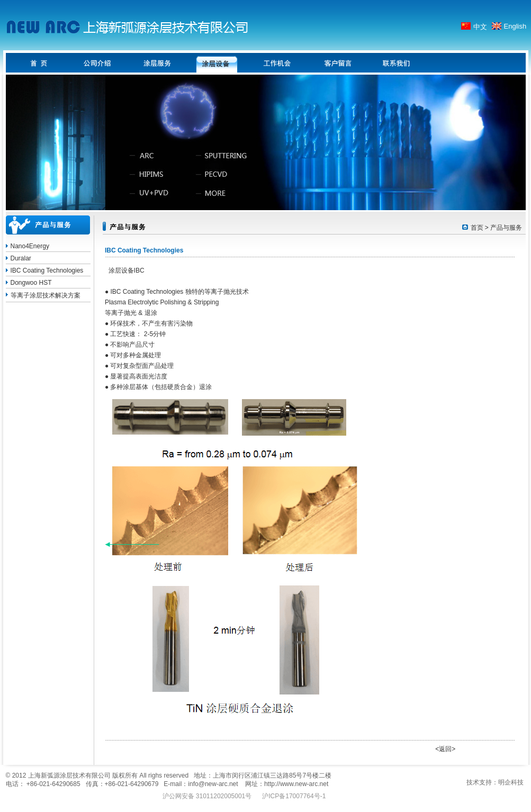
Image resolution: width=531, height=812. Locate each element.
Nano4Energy (30, 246)
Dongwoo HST (31, 283)
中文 (480, 27)
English (515, 26)
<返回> (445, 749)
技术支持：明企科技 (495, 782)
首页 (477, 228)
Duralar (21, 258)
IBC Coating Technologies (47, 270)
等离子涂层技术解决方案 (46, 295)
